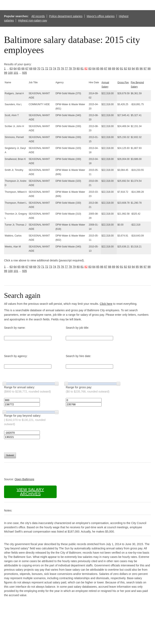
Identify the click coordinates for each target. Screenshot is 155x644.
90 (118, 68)
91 (121, 68)
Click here (106, 304)
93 (129, 68)
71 (43, 68)
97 (145, 68)
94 (133, 68)
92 (125, 68)
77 (66, 68)
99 (6, 73)
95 (137, 68)
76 (62, 68)
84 (94, 68)
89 (114, 68)
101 (16, 73)
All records (38, 16)
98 (149, 68)
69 (35, 68)
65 (19, 68)
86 (102, 68)
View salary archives (30, 492)
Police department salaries (66, 16)
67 (27, 68)
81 (82, 68)
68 (31, 68)
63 (11, 68)
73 (51, 68)
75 (58, 68)
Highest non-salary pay (32, 20)
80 (78, 68)
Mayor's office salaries (101, 16)
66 (23, 68)
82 (86, 68)
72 (47, 68)
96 (141, 68)
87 (106, 68)
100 (10, 73)
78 (70, 68)
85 (98, 68)
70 (39, 68)
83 (90, 68)
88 (110, 68)
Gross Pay (123, 82)
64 (15, 68)
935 (25, 73)
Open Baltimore (24, 479)
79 (74, 68)
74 (54, 68)
